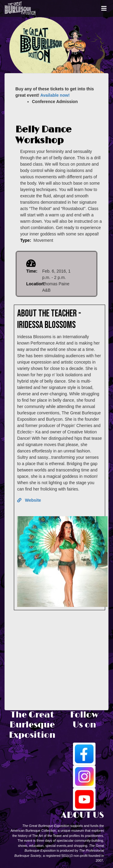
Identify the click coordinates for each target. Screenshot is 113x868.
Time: (32, 271)
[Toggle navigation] (104, 8)
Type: (26, 240)
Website (29, 500)
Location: (36, 284)
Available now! (55, 95)
